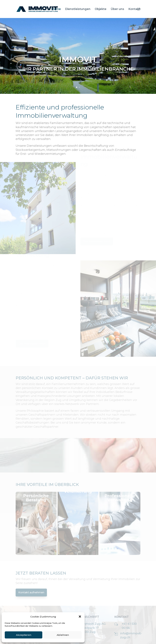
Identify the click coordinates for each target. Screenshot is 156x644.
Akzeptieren (24, 635)
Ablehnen (63, 635)
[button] (80, 617)
